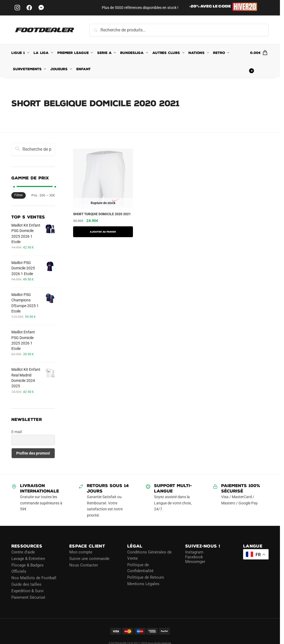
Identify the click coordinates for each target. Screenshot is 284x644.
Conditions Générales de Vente (149, 555)
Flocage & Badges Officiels (27, 568)
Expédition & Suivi (27, 591)
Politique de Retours (146, 577)
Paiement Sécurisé (28, 597)
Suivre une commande (89, 559)
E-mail (17, 432)
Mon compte (81, 552)
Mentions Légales (143, 584)
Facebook (194, 557)
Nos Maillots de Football (34, 578)
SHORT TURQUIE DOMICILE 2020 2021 (102, 214)
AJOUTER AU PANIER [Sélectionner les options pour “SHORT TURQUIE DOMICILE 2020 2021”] (103, 232)
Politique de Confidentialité (140, 568)
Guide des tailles (26, 584)
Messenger (195, 562)
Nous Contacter (84, 565)
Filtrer (19, 195)
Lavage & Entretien (28, 559)
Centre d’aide (23, 552)
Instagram (194, 552)
